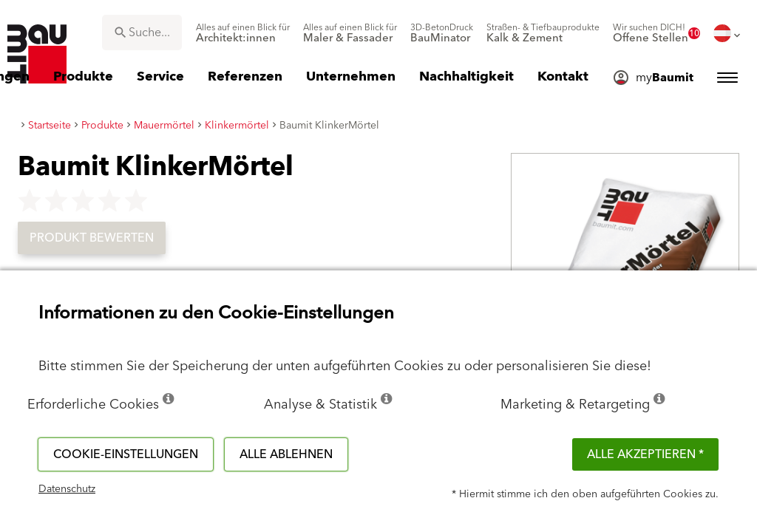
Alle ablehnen (286, 454)
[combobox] (142, 33)
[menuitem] (243, 33)
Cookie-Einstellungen (126, 454)
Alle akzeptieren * (645, 454)
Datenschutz (67, 489)
